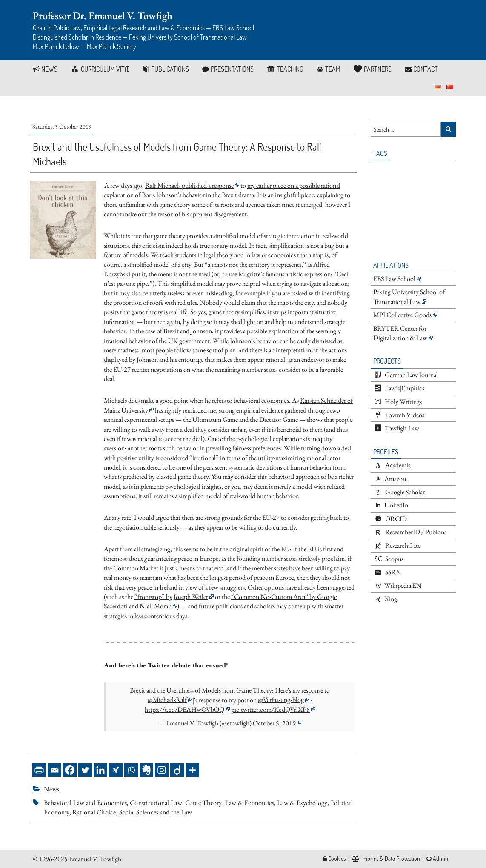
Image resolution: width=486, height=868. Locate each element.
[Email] (54, 770)
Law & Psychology (302, 803)
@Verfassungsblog (281, 700)
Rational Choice (94, 812)
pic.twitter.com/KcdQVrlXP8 (270, 709)
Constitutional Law (156, 803)
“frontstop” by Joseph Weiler (171, 597)
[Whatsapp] (131, 770)
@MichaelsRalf (167, 700)
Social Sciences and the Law (156, 812)
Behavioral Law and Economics (85, 803)
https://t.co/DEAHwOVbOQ (184, 709)
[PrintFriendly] (39, 770)
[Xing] (116, 770)
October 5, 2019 (274, 723)
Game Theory (204, 803)
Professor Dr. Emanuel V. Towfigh (103, 16)
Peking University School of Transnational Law (409, 296)
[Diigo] (177, 770)
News (51, 789)
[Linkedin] (100, 770)
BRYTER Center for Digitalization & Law (400, 333)
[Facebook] (70, 770)
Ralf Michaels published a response (189, 185)
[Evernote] (146, 770)
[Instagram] (162, 770)
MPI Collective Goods (402, 315)
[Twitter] (85, 770)
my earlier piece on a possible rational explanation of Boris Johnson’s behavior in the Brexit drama (222, 190)
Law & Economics (250, 803)
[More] (192, 770)
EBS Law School (394, 279)
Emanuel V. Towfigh (95, 859)
